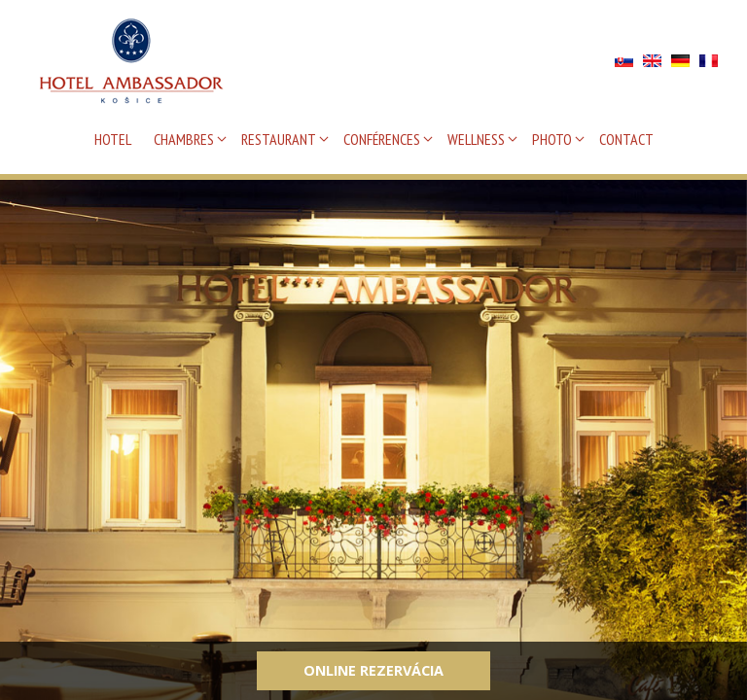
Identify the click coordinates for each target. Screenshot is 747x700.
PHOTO (552, 139)
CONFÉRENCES (382, 139)
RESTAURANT (279, 139)
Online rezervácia (373, 670)
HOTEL (113, 139)
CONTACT (626, 139)
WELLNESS (476, 139)
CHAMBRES (184, 139)
